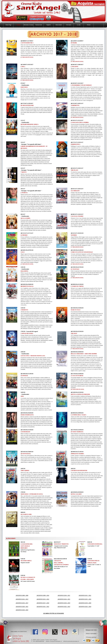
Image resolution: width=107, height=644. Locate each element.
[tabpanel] (37, 49)
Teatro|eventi (39, 25)
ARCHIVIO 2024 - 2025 (22, 610)
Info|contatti (59, 25)
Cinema (18, 25)
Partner (89, 25)
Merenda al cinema (29, 25)
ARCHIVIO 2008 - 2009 (22, 595)
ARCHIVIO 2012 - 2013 (22, 599)
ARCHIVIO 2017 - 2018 (43, 603)
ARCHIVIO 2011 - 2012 (85, 595)
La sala (79, 25)
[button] (71, 641)
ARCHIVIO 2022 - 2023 (64, 607)
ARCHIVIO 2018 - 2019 (64, 603)
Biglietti (49, 25)
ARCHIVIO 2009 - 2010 (43, 595)
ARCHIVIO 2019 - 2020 (85, 603)
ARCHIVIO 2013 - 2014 (43, 599)
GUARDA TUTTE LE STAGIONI (53, 613)
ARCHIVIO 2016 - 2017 (22, 603)
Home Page (8, 25)
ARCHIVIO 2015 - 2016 (85, 599)
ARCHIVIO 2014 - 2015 (64, 599)
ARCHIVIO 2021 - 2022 (43, 607)
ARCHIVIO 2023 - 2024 (85, 607)
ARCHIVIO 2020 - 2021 (22, 607)
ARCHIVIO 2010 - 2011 (64, 595)
